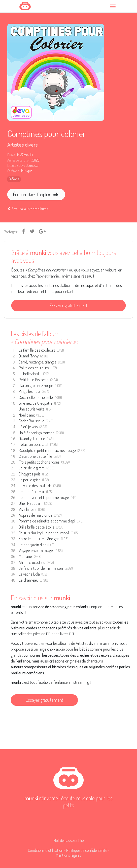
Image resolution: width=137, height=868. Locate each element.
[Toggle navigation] (114, 6)
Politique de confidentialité (87, 850)
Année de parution (19, 160)
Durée (11, 155)
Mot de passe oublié (68, 840)
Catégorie (13, 171)
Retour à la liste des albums (28, 209)
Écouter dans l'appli (36, 194)
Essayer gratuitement (69, 305)
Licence (12, 166)
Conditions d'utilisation (46, 850)
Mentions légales (68, 855)
